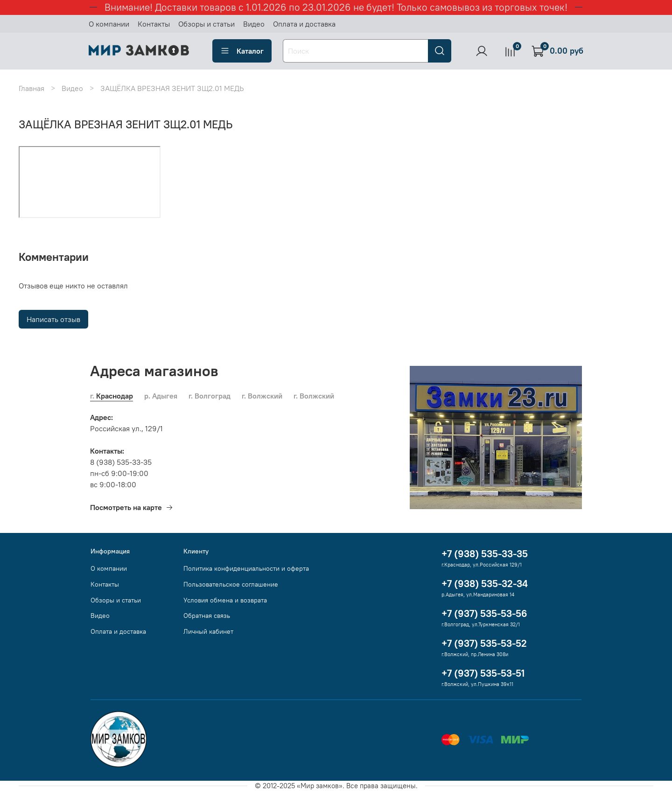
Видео (254, 24)
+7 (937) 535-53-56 (484, 613)
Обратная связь (207, 616)
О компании (109, 24)
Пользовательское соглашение (231, 584)
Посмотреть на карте (132, 507)
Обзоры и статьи (206, 24)
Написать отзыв (53, 319)
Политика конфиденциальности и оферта (246, 568)
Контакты (154, 24)
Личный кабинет (208, 631)
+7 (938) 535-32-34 (485, 584)
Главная (31, 88)
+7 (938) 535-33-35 (485, 554)
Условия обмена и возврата (225, 600)
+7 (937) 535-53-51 (483, 673)
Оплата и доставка (304, 24)
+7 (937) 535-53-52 (484, 643)
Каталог (242, 51)
